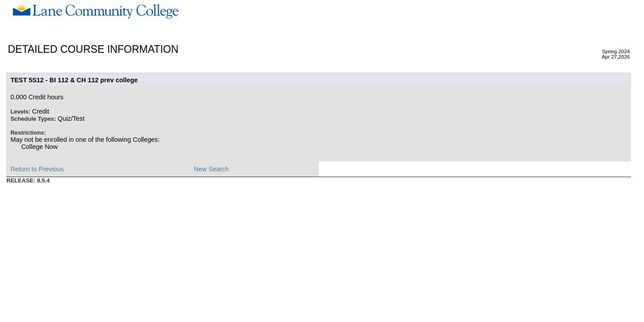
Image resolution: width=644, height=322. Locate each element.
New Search (211, 169)
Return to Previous (37, 169)
